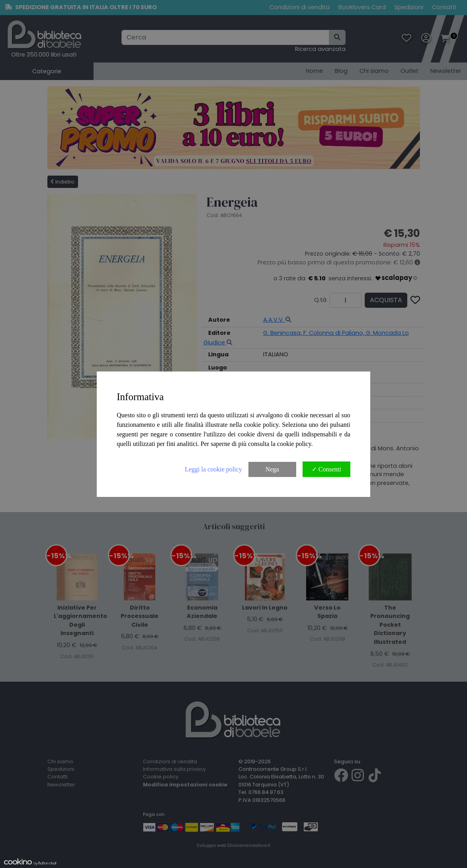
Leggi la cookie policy (213, 469)
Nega (272, 469)
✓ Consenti (326, 469)
